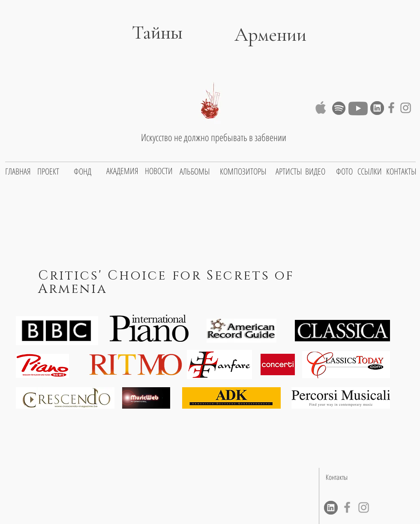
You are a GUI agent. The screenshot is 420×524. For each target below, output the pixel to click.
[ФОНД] (82, 172)
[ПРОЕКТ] (48, 172)
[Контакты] (336, 477)
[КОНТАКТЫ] (401, 172)
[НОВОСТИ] (159, 171)
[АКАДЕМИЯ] (122, 171)
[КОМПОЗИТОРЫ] (243, 172)
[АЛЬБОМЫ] (195, 172)
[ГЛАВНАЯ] (18, 172)
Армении (270, 35)
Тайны (145, 32)
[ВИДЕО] (315, 172)
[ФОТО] (344, 172)
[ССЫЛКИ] (370, 172)
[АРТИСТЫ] (289, 172)
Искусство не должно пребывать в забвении (214, 137)
